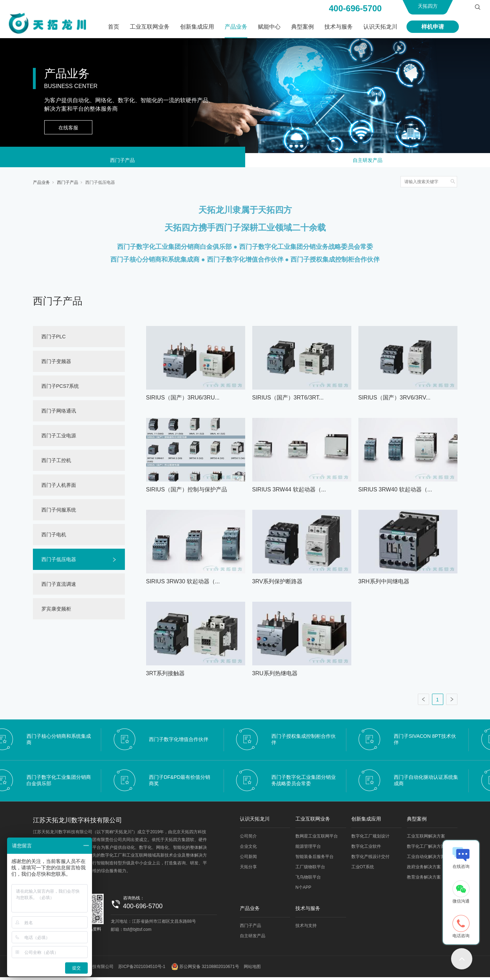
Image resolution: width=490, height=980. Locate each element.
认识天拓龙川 (380, 27)
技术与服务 (339, 27)
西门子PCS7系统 (60, 389)
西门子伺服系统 (59, 513)
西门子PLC (54, 339)
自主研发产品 (368, 162)
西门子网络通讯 (59, 414)
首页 (114, 27)
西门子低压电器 (100, 185)
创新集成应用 (197, 27)
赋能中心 (269, 27)
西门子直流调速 (59, 587)
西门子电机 (54, 537)
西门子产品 (122, 162)
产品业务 (236, 27)
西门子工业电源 (59, 438)
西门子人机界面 (59, 488)
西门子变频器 (56, 364)
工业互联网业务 (150, 27)
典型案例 (302, 27)
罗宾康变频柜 (56, 612)
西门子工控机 (56, 463)
